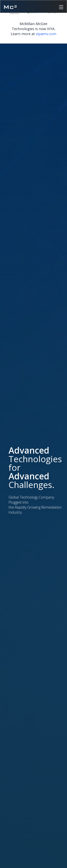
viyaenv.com (46, 34)
